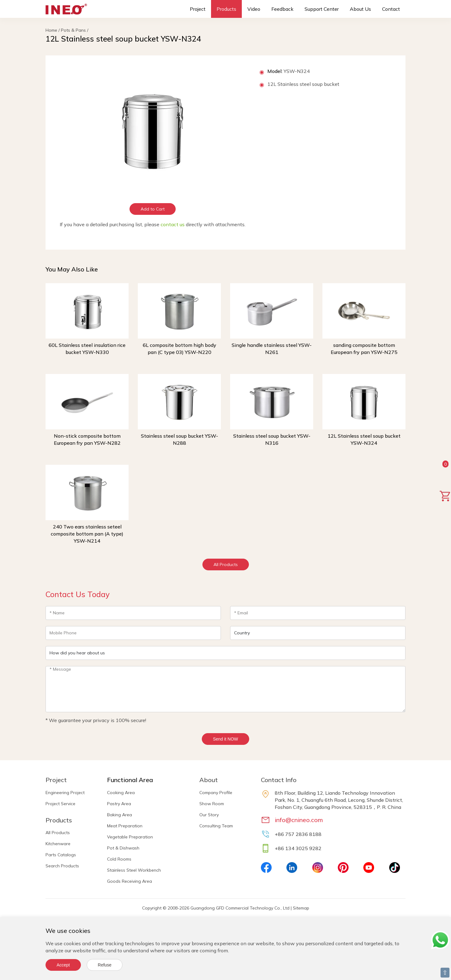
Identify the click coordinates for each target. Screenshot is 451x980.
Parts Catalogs (61, 855)
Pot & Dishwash (123, 848)
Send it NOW (225, 739)
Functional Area (130, 780)
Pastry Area (119, 804)
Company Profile (216, 793)
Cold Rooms (119, 859)
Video (254, 9)
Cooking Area (121, 793)
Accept (63, 965)
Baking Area (120, 815)
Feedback (282, 9)
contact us (173, 224)
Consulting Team (216, 826)
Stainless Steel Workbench (134, 870)
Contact (391, 9)
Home (51, 30)
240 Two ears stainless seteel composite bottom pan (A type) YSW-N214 (87, 534)
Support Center (322, 9)
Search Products (62, 866)
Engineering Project (65, 793)
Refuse (105, 965)
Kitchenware (58, 844)
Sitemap (301, 908)
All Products (226, 564)
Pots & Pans (73, 30)
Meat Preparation (125, 826)
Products (226, 9)
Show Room (212, 804)
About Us (360, 9)
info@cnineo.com (299, 820)
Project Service (60, 804)
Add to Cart (153, 209)
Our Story (209, 815)
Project (198, 9)
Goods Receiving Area (130, 881)
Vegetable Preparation (130, 837)
